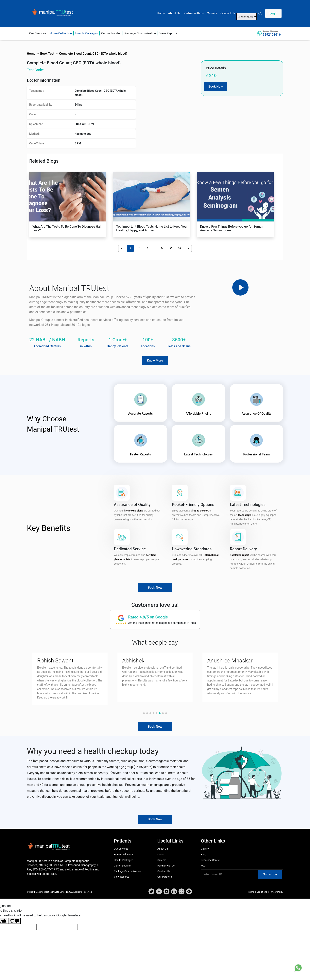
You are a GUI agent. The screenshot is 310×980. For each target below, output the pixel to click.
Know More (155, 360)
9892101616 (272, 35)
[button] (270, 13)
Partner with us (194, 13)
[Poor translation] (14, 921)
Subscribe (270, 874)
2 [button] (139, 248)
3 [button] (148, 248)
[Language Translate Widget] (247, 17)
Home (161, 13)
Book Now (216, 86)
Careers (212, 13)
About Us (174, 13)
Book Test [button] (47, 54)
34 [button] (162, 248)
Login (273, 13)
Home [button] (31, 54)
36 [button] (180, 248)
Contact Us (228, 13)
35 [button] (171, 248)
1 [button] (130, 248)
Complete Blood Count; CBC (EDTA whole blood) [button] (93, 54)
